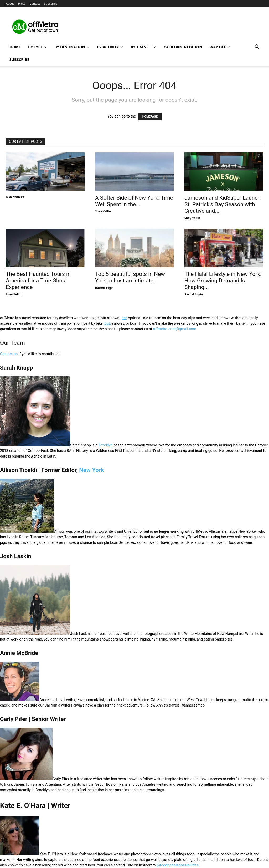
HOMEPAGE (150, 117)
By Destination (72, 47)
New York (91, 470)
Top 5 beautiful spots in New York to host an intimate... (130, 277)
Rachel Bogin (104, 288)
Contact (35, 4)
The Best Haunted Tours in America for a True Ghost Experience (38, 281)
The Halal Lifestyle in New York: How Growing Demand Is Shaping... (223, 281)
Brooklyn (106, 445)
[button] (257, 47)
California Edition (183, 47)
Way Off (220, 47)
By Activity (110, 47)
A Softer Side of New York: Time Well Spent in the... (134, 201)
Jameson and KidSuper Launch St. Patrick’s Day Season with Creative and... (223, 204)
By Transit (144, 47)
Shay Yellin (103, 211)
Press (22, 4)
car (124, 318)
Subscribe (51, 4)
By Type (37, 47)
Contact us (9, 354)
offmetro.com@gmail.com (175, 329)
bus (107, 323)
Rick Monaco (15, 197)
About (10, 4)
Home (15, 47)
